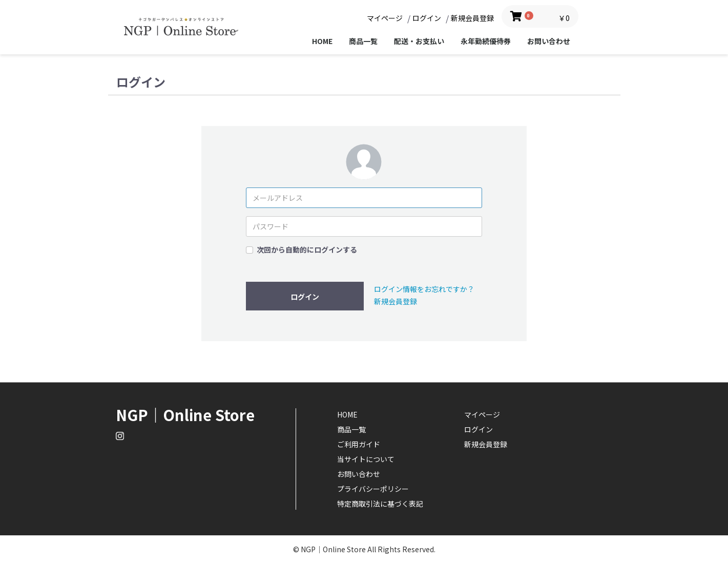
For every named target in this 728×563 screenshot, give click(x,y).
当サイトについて (366, 459)
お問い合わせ (549, 41)
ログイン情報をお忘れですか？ (424, 289)
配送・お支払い (419, 41)
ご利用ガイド (359, 444)
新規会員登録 (396, 301)
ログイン (305, 297)
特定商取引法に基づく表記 (380, 504)
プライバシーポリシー (373, 489)
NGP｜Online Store (185, 414)
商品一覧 (363, 41)
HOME (322, 41)
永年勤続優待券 (486, 41)
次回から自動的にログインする (307, 250)
